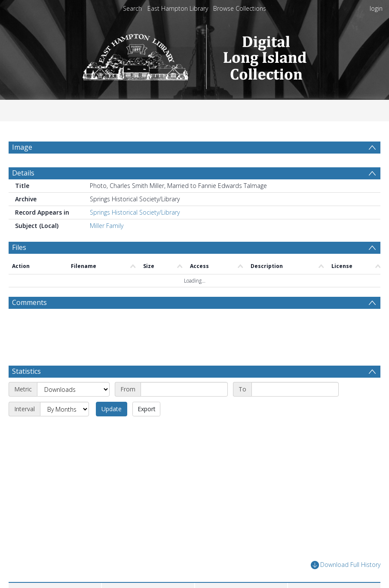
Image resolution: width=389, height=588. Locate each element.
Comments (29, 302)
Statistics (26, 371)
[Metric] (73, 389)
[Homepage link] (194, 54)
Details (23, 173)
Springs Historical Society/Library (135, 212)
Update (112, 409)
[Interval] (64, 409)
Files (19, 247)
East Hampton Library (178, 8)
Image (22, 147)
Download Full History (346, 565)
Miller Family (107, 226)
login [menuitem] (376, 8)
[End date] (295, 389)
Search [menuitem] (132, 8)
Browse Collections (240, 8)
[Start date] (184, 389)
